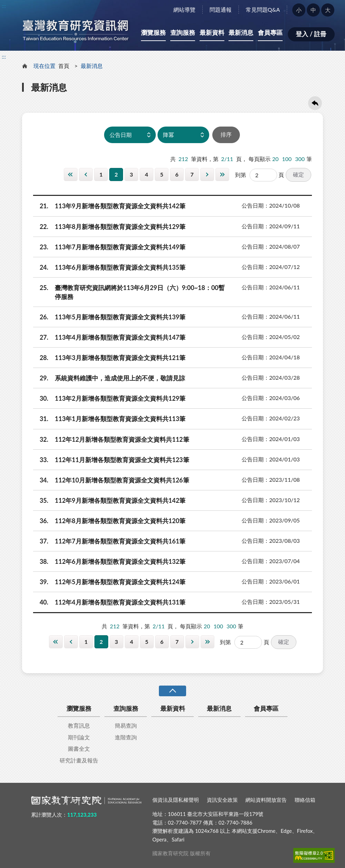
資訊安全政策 (222, 800)
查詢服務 (183, 32)
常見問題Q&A (263, 9)
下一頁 (207, 174)
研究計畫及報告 (79, 760)
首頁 (64, 66)
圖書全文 (79, 749)
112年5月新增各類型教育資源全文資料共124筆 (109, 582)
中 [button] (313, 10)
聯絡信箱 (305, 800)
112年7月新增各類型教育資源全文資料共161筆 (109, 541)
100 (287, 159)
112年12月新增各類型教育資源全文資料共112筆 (111, 439)
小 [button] (299, 10)
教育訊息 (79, 725)
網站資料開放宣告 (266, 800)
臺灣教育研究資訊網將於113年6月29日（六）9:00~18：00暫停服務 (129, 292)
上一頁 (86, 174)
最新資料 (212, 32)
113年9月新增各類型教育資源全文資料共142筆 (109, 206)
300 (300, 159)
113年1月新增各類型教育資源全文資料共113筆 (109, 419)
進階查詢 (126, 737)
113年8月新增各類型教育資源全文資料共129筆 (109, 227)
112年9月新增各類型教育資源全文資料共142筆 (109, 500)
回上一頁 (315, 103)
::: (4, 6)
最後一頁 (222, 174)
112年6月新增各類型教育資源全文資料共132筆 (109, 561)
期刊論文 (79, 737)
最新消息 (241, 32)
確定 (298, 174)
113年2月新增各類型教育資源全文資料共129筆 (109, 398)
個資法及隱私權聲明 (176, 800)
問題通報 (221, 9)
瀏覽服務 (153, 32)
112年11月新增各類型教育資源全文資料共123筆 (111, 460)
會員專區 (270, 32)
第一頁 (71, 174)
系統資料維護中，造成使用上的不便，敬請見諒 (109, 378)
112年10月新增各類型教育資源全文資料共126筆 (111, 480)
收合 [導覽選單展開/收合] (172, 691)
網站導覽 (184, 9)
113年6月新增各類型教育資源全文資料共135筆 (109, 267)
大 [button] (328, 10)
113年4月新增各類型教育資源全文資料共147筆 (109, 337)
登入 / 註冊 (311, 34)
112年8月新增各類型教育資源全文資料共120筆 (109, 521)
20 (276, 159)
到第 (241, 175)
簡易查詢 (126, 725)
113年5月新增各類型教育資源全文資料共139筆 (109, 317)
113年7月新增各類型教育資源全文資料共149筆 (109, 247)
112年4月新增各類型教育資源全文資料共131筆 (109, 602)
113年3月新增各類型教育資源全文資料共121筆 (109, 358)
